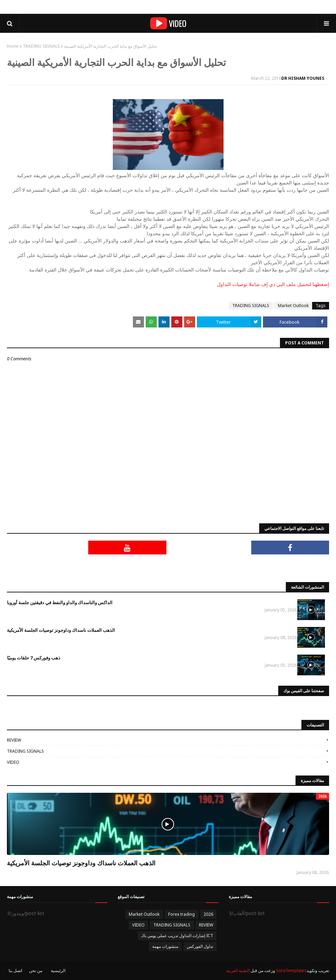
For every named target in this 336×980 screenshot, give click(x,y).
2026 (208, 914)
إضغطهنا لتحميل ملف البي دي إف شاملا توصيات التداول (273, 284)
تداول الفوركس (200, 946)
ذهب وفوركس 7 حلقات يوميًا (34, 658)
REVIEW (14, 740)
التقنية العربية (238, 971)
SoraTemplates (291, 971)
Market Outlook (293, 306)
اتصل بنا (15, 971)
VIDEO (13, 762)
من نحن (36, 971)
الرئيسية (58, 971)
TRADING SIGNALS (41, 46)
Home (13, 46)
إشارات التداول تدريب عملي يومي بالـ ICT (177, 936)
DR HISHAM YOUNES (303, 78)
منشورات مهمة (165, 946)
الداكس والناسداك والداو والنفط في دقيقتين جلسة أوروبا (60, 602)
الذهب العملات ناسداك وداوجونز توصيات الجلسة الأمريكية (61, 630)
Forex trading (181, 914)
